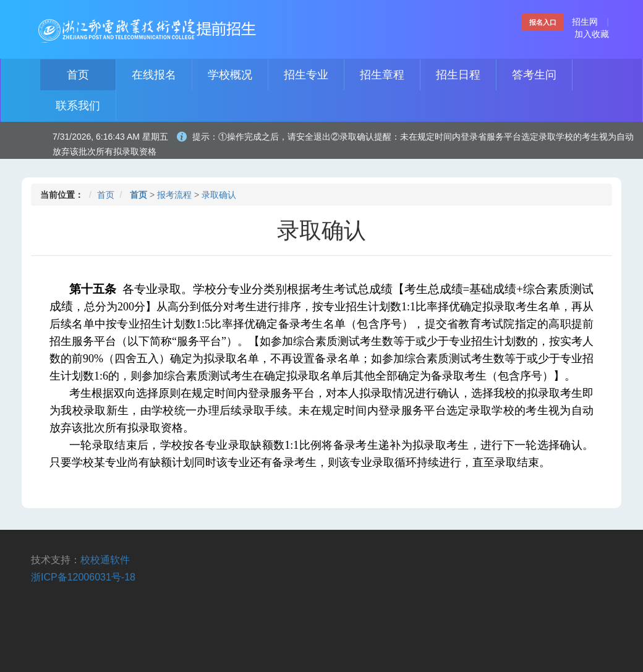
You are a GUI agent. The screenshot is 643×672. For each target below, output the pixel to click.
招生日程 (458, 75)
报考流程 (174, 195)
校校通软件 (105, 560)
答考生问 (534, 75)
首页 (78, 75)
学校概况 (230, 75)
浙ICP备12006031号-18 (83, 577)
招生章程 (382, 75)
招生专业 (306, 75)
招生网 (585, 22)
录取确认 (219, 195)
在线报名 (154, 75)
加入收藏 (592, 34)
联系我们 (78, 106)
